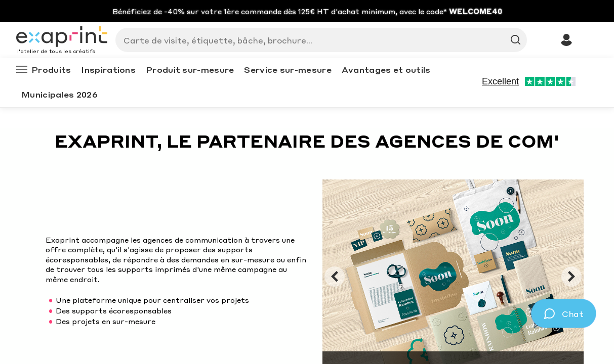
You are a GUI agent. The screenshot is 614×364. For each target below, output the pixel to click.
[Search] (317, 40)
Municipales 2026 (59, 94)
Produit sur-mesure (190, 70)
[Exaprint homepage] (62, 37)
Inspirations (108, 70)
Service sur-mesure (288, 70)
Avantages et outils (386, 70)
